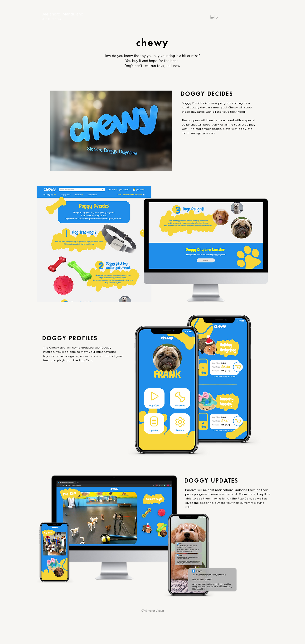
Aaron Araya (156, 611)
